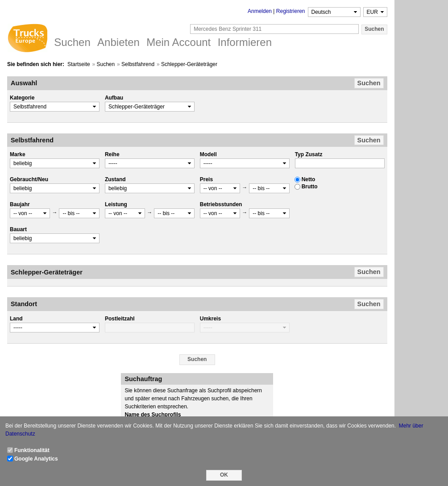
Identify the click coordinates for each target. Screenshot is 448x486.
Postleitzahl (120, 319)
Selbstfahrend (138, 64)
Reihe (112, 154)
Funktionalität (32, 450)
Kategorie (22, 98)
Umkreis (210, 319)
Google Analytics (36, 459)
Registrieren (291, 11)
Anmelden (260, 11)
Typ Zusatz (309, 154)
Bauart (18, 229)
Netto (309, 179)
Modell (208, 154)
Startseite (79, 64)
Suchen (106, 64)
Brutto (310, 187)
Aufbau (114, 98)
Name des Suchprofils (153, 415)
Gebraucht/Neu (29, 179)
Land (16, 319)
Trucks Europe (27, 39)
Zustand (115, 179)
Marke (18, 154)
